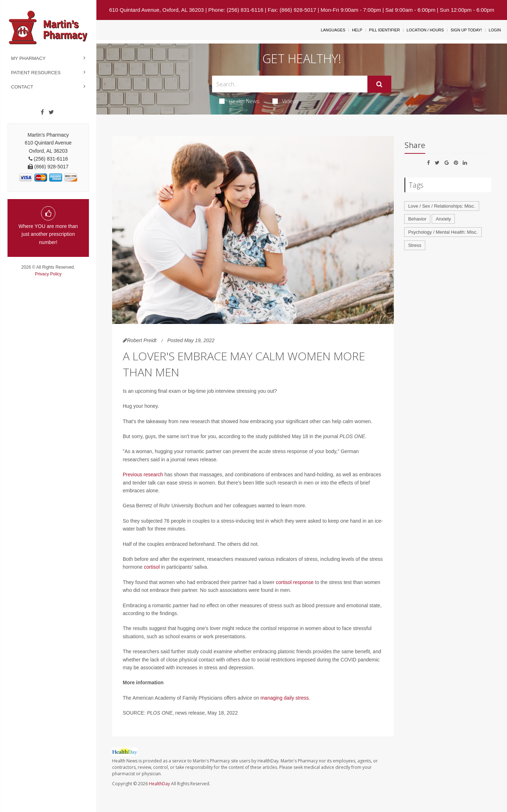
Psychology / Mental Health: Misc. (443, 232)
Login (495, 30)
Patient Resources (36, 73)
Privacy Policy (48, 274)
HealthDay (159, 784)
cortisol (152, 567)
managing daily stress (284, 698)
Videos (286, 101)
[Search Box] (290, 84)
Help (357, 30)
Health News (239, 101)
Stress (415, 245)
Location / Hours (425, 30)
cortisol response (295, 582)
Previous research (143, 474)
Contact (22, 87)
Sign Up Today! (466, 30)
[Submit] (379, 84)
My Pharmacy (28, 58)
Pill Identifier (385, 30)
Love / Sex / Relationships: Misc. (442, 206)
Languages (333, 30)
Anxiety (443, 219)
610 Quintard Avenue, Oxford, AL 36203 (157, 10)
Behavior (417, 219)
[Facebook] (42, 112)
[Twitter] (51, 112)
